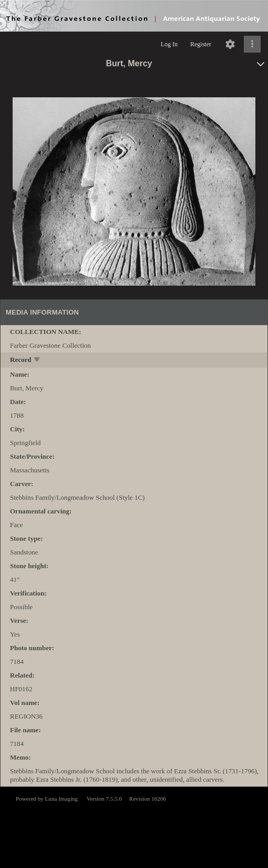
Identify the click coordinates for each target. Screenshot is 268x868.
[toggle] (38, 361)
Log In (169, 44)
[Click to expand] (252, 44)
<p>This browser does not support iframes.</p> (134, 826)
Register (201, 44)
